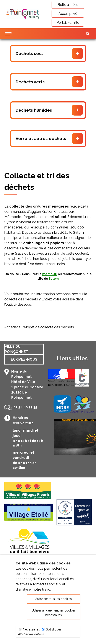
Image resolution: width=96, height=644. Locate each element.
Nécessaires (31, 629)
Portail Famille (68, 23)
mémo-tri (50, 274)
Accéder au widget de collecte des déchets (39, 327)
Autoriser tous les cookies (54, 599)
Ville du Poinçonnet (16, 349)
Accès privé (68, 14)
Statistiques (54, 629)
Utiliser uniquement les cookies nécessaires (54, 613)
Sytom (54, 279)
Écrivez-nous (24, 359)
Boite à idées (68, 5)
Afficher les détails (31, 634)
